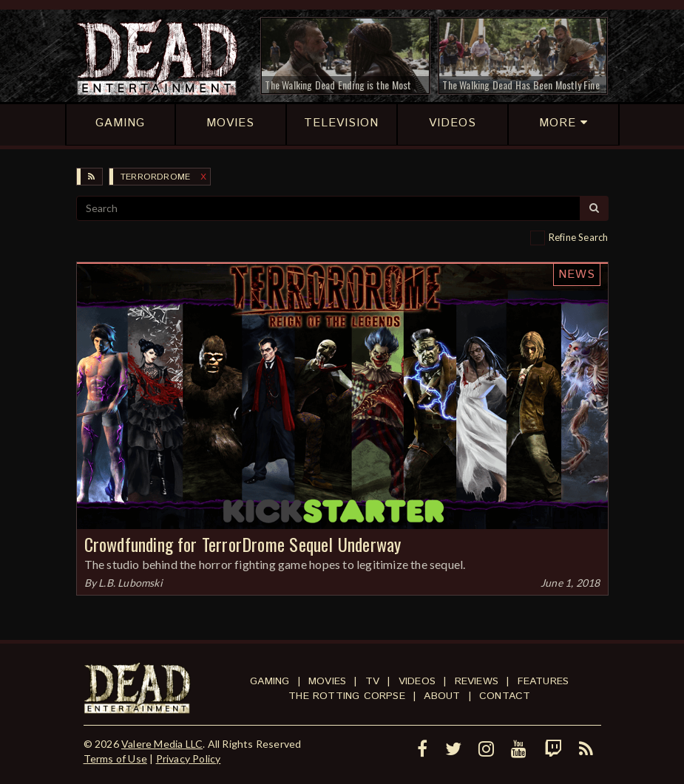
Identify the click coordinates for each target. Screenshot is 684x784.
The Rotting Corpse (347, 696)
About (442, 696)
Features (544, 681)
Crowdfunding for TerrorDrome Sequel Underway (243, 544)
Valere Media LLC (162, 744)
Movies (327, 681)
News (577, 275)
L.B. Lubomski (131, 583)
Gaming (270, 681)
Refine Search (579, 237)
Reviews (477, 681)
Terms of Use (115, 759)
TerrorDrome (155, 177)
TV (372, 681)
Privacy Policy (189, 759)
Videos (417, 681)
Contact (505, 696)
